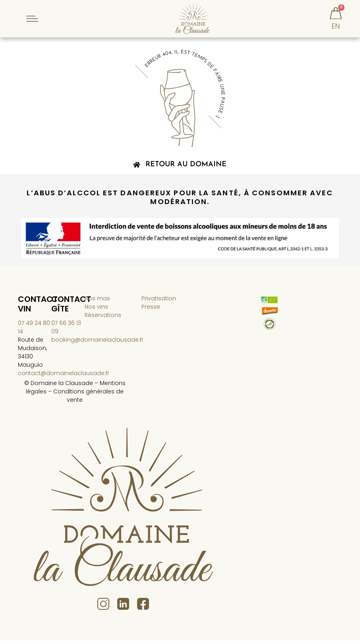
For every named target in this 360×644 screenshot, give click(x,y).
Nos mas (97, 302)
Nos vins (96, 311)
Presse (151, 311)
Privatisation (159, 302)
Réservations (103, 319)
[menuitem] (336, 34)
